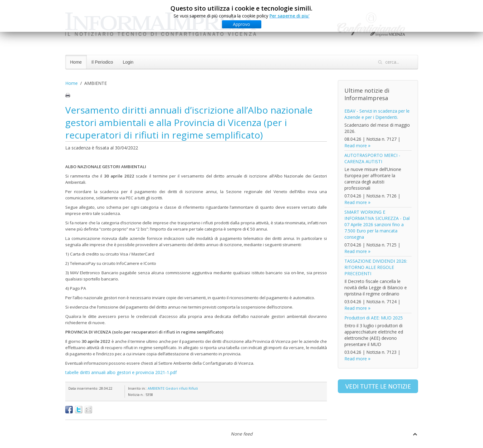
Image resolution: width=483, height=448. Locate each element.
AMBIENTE (156, 388)
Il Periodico (102, 62)
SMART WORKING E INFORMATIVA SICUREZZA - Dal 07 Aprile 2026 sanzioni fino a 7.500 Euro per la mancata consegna (377, 224)
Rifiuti (193, 388)
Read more (356, 146)
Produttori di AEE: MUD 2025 (374, 318)
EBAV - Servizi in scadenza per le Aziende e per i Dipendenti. (377, 114)
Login (128, 62)
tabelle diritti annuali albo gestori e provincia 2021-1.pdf (121, 372)
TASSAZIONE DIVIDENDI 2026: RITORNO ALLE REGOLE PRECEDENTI (376, 267)
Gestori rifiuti (177, 388)
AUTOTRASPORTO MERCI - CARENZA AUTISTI (372, 158)
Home (76, 62)
